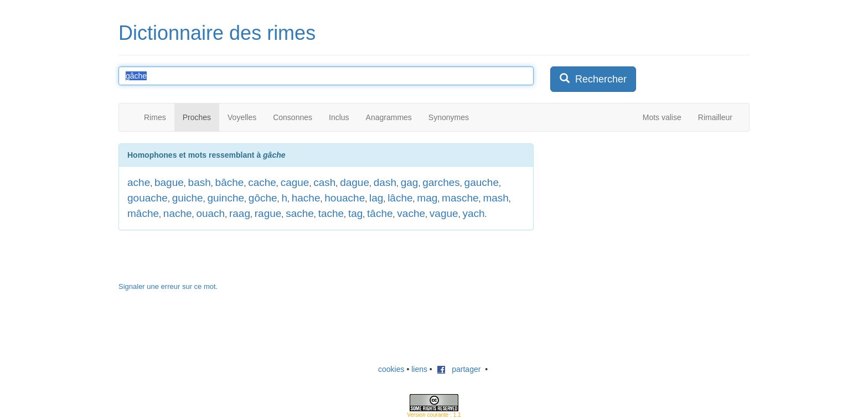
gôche (263, 198)
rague (268, 213)
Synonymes (449, 117)
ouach (210, 213)
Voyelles (242, 117)
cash (324, 182)
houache (345, 198)
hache (306, 198)
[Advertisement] (633, 213)
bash (200, 182)
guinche (226, 198)
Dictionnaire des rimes (217, 33)
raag (240, 213)
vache (411, 213)
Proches (197, 117)
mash (495, 198)
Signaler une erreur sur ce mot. (168, 286)
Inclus (339, 117)
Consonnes (293, 117)
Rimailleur (715, 117)
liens (419, 369)
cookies (391, 369)
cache (262, 182)
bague (169, 182)
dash (385, 182)
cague (295, 182)
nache (178, 213)
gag (410, 182)
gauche (482, 182)
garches (441, 182)
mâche (143, 213)
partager (459, 369)
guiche (188, 198)
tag (355, 213)
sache (300, 213)
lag (376, 198)
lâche (400, 198)
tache (331, 213)
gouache (148, 198)
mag (427, 198)
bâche (230, 182)
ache (139, 182)
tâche (380, 213)
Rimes (155, 117)
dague (355, 182)
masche (460, 198)
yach (473, 213)
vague (444, 213)
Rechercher (593, 79)
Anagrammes (389, 117)
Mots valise (662, 117)
